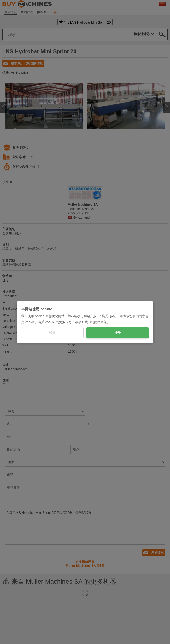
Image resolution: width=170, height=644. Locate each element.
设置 (52, 333)
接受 (118, 333)
